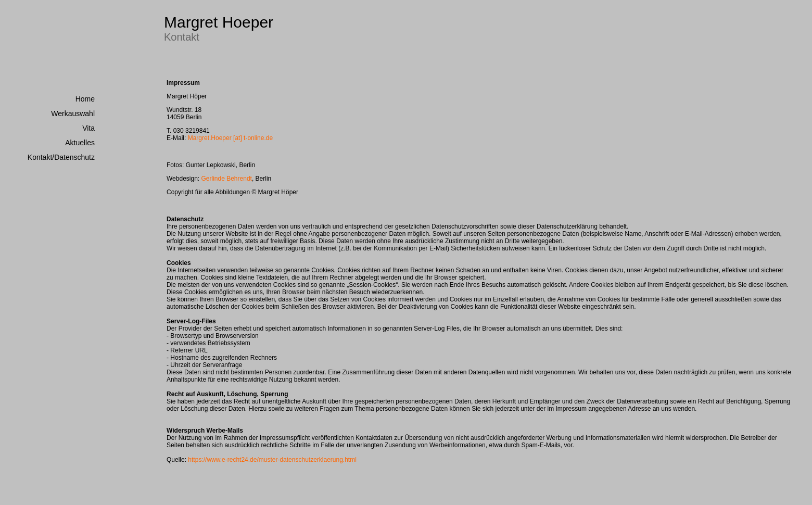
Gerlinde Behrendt (227, 179)
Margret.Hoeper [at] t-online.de (230, 138)
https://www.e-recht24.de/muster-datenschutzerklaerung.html (272, 460)
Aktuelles (80, 143)
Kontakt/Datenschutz (61, 157)
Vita (88, 128)
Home (85, 99)
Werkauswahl (73, 113)
